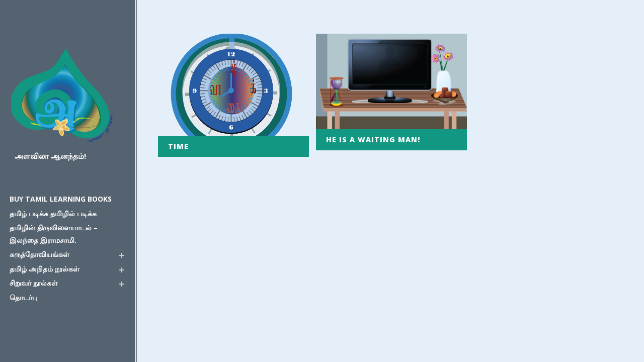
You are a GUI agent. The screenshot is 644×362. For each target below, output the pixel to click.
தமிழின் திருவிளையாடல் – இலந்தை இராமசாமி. (54, 234)
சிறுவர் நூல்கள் (34, 283)
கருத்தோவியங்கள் (39, 254)
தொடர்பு (23, 297)
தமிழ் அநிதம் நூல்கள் (45, 269)
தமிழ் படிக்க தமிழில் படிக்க (53, 213)
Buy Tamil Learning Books (61, 199)
